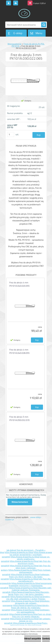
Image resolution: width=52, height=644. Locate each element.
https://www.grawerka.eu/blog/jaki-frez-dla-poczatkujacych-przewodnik (26, 581)
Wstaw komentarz (20, 502)
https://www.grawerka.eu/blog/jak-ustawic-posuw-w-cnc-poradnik (28, 621)
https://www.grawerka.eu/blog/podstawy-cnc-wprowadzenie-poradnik (25, 612)
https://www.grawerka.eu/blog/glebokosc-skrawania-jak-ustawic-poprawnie (26, 603)
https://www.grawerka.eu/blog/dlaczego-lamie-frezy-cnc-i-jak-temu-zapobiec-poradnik (26, 594)
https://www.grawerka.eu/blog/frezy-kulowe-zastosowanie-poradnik (27, 572)
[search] (44, 25)
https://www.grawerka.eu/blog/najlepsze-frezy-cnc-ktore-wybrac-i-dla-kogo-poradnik (25, 577)
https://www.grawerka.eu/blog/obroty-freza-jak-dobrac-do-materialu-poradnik (26, 608)
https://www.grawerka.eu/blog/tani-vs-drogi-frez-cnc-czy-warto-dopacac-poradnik (26, 616)
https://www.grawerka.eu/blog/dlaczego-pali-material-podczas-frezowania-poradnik (27, 590)
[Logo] (24, 14)
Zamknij (46, 638)
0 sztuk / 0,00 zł (39, 3)
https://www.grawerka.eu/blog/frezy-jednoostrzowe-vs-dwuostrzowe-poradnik (25, 625)
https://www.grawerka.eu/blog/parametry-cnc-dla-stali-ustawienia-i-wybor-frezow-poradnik (26, 599)
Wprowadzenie (14, 44)
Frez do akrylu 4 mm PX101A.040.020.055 (20, 284)
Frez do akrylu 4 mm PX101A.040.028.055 (20, 351)
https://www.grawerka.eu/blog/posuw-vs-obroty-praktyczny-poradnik (26, 559)
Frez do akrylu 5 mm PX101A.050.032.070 (20, 418)
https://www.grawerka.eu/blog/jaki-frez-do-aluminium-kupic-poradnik (26, 563)
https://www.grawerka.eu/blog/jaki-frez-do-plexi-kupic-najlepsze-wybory (26, 568)
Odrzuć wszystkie (33, 638)
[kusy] (11, 134)
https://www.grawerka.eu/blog (19, 552)
